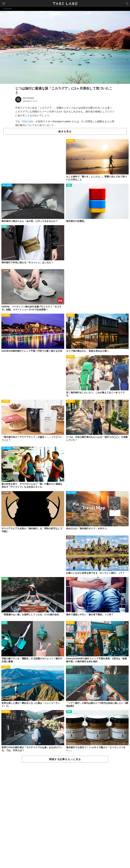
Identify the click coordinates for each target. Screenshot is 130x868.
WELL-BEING (7, 185)
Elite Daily (28, 121)
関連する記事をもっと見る (65, 759)
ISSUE (5, 579)
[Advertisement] (65, 815)
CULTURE (6, 271)
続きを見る (65, 131)
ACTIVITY (70, 141)
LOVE (69, 579)
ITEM (69, 185)
